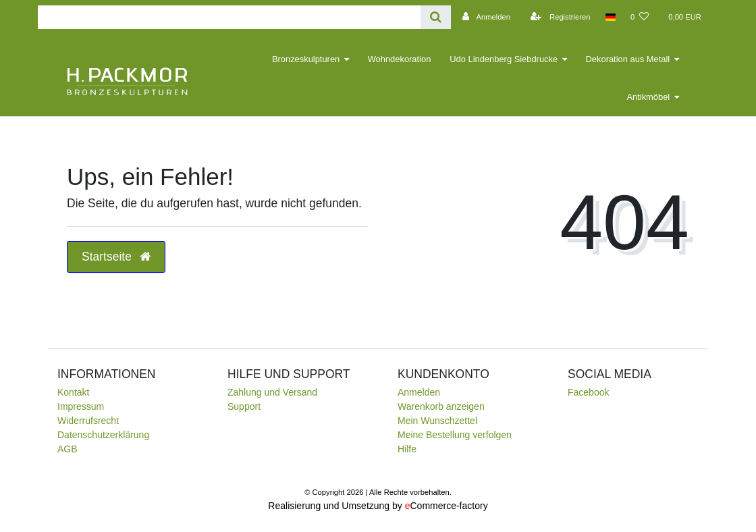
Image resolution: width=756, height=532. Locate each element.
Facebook (588, 392)
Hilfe (407, 449)
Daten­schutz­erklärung (103, 435)
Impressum (81, 406)
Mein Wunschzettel (437, 421)
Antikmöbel (648, 97)
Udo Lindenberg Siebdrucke (504, 59)
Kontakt (73, 392)
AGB (67, 449)
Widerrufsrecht (88, 421)
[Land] (611, 17)
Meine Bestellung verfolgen (455, 435)
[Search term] (229, 17)
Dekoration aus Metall (628, 59)
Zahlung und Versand (272, 392)
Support (244, 406)
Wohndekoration (400, 59)
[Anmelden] (484, 17)
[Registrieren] (559, 17)
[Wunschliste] (640, 17)
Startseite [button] (116, 257)
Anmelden (419, 392)
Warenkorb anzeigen (441, 406)
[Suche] (436, 17)
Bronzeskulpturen (306, 59)
